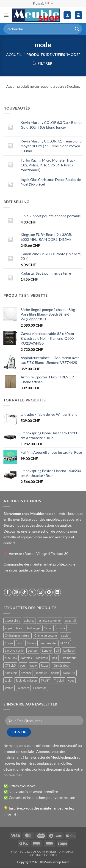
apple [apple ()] (8, 628)
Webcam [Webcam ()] (23, 688)
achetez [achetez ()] (29, 621)
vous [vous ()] (71, 680)
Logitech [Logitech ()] (69, 650)
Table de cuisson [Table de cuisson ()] (26, 680)
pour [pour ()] (23, 665)
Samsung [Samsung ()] (11, 673)
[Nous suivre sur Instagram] (16, 592)
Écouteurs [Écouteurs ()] (40, 688)
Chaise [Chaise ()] (61, 628)
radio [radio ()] (33, 665)
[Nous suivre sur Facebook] (8, 592)
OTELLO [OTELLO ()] (10, 665)
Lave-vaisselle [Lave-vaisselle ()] (14, 650)
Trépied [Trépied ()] (59, 680)
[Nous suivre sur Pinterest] (49, 592)
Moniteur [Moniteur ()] (42, 658)
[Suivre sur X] (32, 592)
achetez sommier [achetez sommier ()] (50, 621)
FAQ (14, 852)
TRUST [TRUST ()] (45, 680)
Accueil (14, 54)
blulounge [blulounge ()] (33, 628)
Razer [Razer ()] (45, 665)
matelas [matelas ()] (27, 658)
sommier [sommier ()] (41, 673)
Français (43, 4)
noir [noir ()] (55, 658)
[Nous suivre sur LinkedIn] (57, 592)
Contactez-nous (44, 855)
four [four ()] (20, 643)
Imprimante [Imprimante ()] (48, 643)
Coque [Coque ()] (9, 643)
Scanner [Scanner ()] (26, 673)
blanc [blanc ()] (19, 628)
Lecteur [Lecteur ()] (33, 650)
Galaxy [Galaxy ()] (32, 643)
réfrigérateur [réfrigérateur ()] (61, 665)
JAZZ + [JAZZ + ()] (65, 643)
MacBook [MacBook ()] (11, 658)
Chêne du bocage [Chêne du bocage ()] (46, 636)
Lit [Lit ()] (57, 650)
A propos (67, 852)
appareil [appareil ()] (70, 621)
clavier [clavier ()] (65, 636)
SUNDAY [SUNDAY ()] (69, 673)
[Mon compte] (67, 15)
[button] (6, 15)
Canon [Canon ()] (48, 628)
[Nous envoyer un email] (41, 592)
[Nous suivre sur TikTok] (24, 592)
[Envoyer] (77, 29)
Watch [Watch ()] (9, 688)
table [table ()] (8, 680)
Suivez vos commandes (38, 852)
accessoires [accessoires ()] (12, 621)
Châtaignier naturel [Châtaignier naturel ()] (18, 636)
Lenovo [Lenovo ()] (47, 650)
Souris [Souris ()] (55, 673)
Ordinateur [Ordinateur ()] (69, 658)
